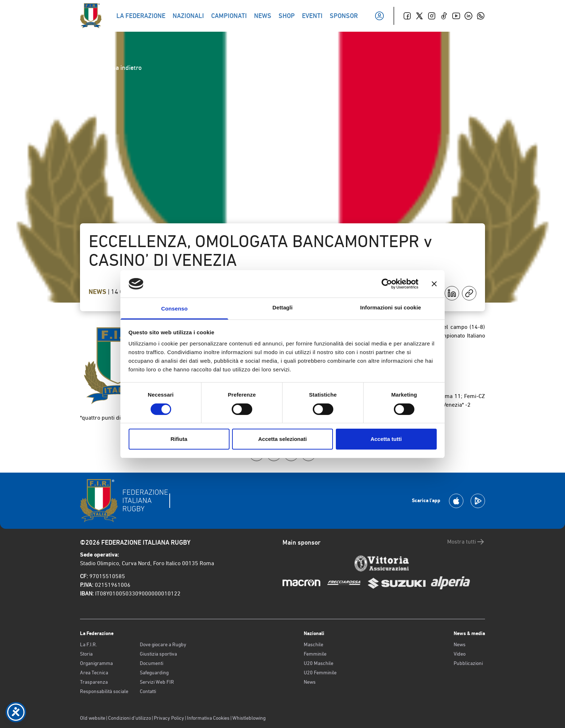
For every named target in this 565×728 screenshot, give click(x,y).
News (98, 292)
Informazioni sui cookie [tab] (391, 307)
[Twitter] (419, 16)
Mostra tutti (466, 542)
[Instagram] (432, 16)
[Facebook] (407, 16)
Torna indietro (117, 68)
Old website (93, 718)
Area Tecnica (94, 673)
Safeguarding (154, 673)
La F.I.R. (88, 644)
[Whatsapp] (481, 16)
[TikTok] (444, 16)
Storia (86, 654)
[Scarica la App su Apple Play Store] (456, 501)
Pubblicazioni (468, 663)
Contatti (148, 691)
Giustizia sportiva (158, 654)
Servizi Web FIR (157, 682)
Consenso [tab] (174, 309)
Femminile (315, 654)
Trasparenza (94, 682)
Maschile (313, 644)
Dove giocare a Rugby (163, 644)
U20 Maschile (319, 663)
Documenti (152, 663)
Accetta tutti (386, 439)
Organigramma (96, 663)
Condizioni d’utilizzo (130, 718)
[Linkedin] (468, 16)
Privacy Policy (169, 718)
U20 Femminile (320, 673)
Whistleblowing (249, 718)
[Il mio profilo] (379, 16)
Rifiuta (179, 439)
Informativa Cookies (208, 718)
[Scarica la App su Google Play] (478, 501)
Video (460, 654)
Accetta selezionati (282, 439)
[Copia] (469, 293)
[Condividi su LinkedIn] (452, 293)
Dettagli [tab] (282, 307)
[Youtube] (456, 16)
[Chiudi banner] (434, 284)
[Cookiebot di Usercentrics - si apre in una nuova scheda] (387, 284)
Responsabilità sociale (104, 691)
